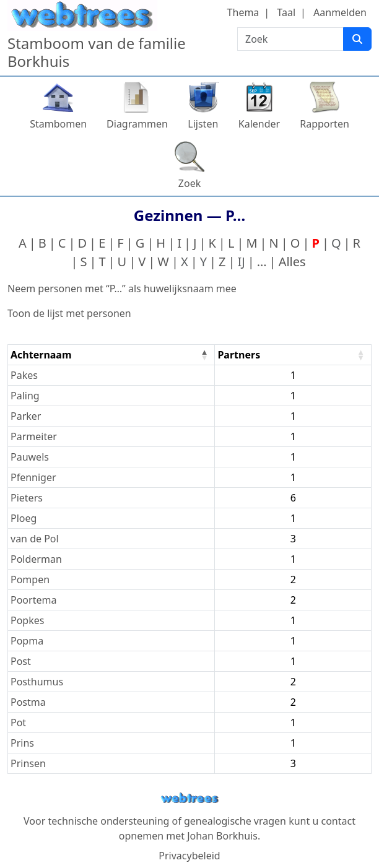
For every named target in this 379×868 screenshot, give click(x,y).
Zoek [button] (189, 183)
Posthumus (37, 682)
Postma (28, 702)
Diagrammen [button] (137, 124)
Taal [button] (286, 12)
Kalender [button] (259, 124)
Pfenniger (33, 477)
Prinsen (28, 763)
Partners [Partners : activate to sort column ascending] (239, 355)
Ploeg (24, 518)
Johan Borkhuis (222, 836)
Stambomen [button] (58, 124)
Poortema (33, 600)
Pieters (27, 498)
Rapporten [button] (325, 124)
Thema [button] (243, 12)
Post (21, 661)
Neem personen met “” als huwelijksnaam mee (122, 289)
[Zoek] (357, 39)
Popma (27, 641)
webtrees (189, 798)
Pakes (24, 375)
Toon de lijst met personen (69, 313)
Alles (292, 262)
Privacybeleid (189, 856)
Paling (25, 396)
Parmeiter (34, 436)
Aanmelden (340, 12)
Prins (22, 743)
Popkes (27, 620)
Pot (18, 723)
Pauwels (30, 457)
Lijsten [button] (203, 124)
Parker (26, 416)
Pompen (30, 579)
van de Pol (35, 539)
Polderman (36, 559)
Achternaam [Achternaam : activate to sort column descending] (41, 355)
